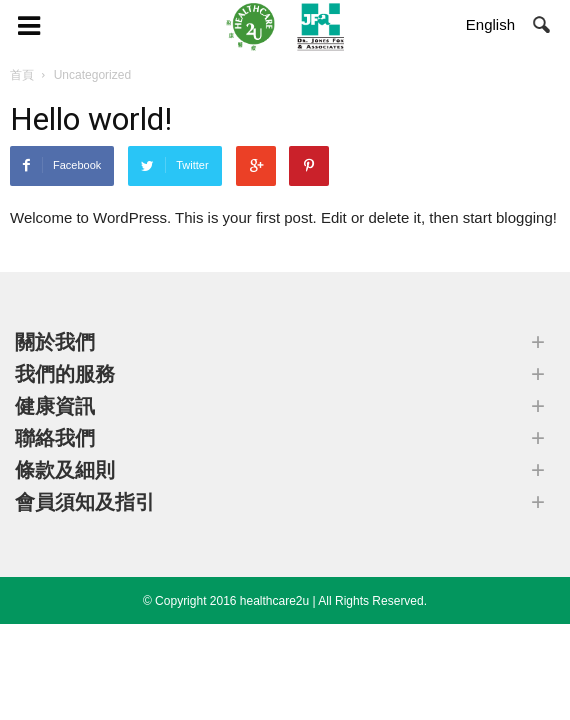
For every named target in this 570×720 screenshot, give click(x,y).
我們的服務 (65, 374)
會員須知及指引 (85, 502)
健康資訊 (55, 406)
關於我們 (55, 342)
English (490, 24)
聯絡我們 (55, 438)
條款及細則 (65, 470)
